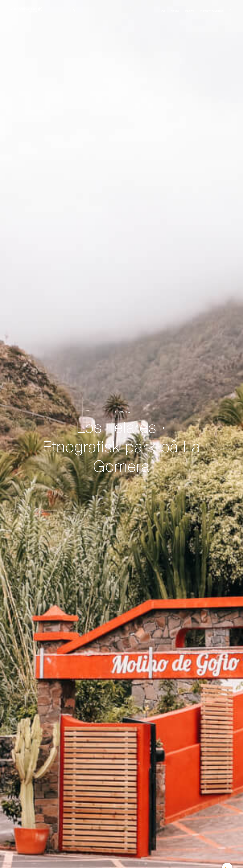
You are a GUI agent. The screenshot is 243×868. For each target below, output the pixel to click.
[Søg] (101, 11)
